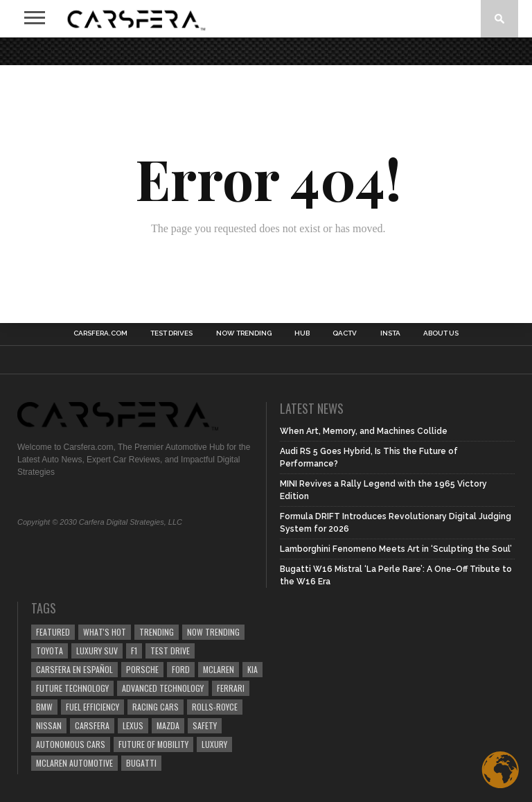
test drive (170, 651)
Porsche (142, 669)
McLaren (219, 669)
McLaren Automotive (74, 763)
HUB (302, 333)
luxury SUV (97, 651)
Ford (181, 669)
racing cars (156, 707)
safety (205, 725)
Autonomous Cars (71, 744)
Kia (252, 669)
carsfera (92, 725)
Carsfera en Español (74, 669)
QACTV (345, 333)
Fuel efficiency (92, 707)
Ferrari (231, 688)
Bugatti (141, 763)
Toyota (50, 651)
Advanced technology (163, 688)
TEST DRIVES (171, 333)
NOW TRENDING (244, 333)
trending (157, 632)
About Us (441, 333)
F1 (134, 651)
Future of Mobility (153, 744)
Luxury (214, 744)
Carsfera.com (100, 333)
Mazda (168, 725)
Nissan (49, 725)
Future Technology (72, 688)
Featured (53, 632)
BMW (44, 707)
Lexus (133, 725)
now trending (213, 632)
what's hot (105, 632)
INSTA (390, 333)
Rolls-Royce (215, 707)
